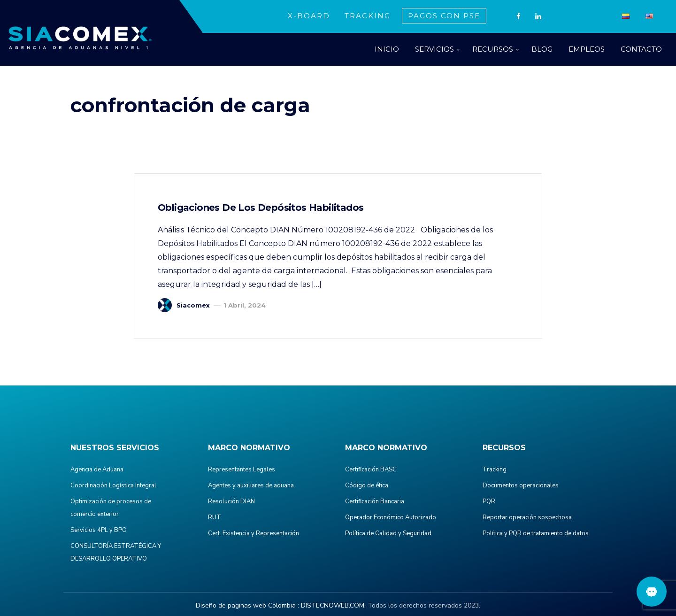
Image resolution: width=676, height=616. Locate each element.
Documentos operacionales (521, 485)
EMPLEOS (587, 49)
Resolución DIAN (231, 501)
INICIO (387, 49)
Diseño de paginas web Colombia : (247, 605)
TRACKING (368, 16)
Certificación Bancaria (375, 501)
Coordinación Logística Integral (113, 485)
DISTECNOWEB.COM (333, 605)
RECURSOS (493, 49)
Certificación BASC (371, 470)
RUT (215, 517)
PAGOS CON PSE (444, 16)
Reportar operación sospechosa (527, 517)
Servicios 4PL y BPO (99, 530)
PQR (489, 501)
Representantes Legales (242, 470)
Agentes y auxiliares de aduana (251, 485)
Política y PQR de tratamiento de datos (536, 533)
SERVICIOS (434, 49)
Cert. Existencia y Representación (253, 533)
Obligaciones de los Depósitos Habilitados (261, 208)
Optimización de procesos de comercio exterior (111, 508)
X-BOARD (309, 16)
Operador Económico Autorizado (391, 517)
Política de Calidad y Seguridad (388, 533)
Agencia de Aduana (97, 470)
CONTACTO (641, 49)
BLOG (542, 49)
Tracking (495, 470)
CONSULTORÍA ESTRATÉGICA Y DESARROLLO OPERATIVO (116, 552)
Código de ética (367, 485)
